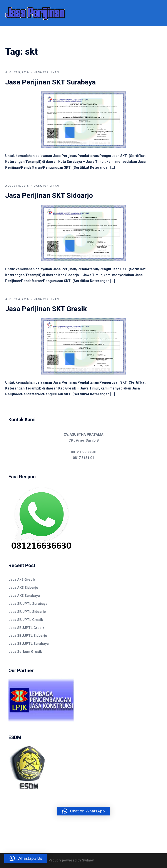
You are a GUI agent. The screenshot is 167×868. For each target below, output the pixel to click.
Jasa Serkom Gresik (25, 652)
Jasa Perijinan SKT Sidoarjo (49, 195)
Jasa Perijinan (46, 72)
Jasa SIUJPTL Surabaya (28, 604)
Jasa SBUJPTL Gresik (26, 628)
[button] (83, 811)
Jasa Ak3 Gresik (22, 580)
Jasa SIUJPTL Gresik (26, 620)
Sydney (88, 860)
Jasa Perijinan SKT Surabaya (50, 82)
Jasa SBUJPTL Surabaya (29, 644)
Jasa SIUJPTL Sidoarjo (27, 612)
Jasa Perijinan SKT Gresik (46, 309)
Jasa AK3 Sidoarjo (23, 588)
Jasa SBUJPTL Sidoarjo (28, 636)
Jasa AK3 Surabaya (24, 596)
